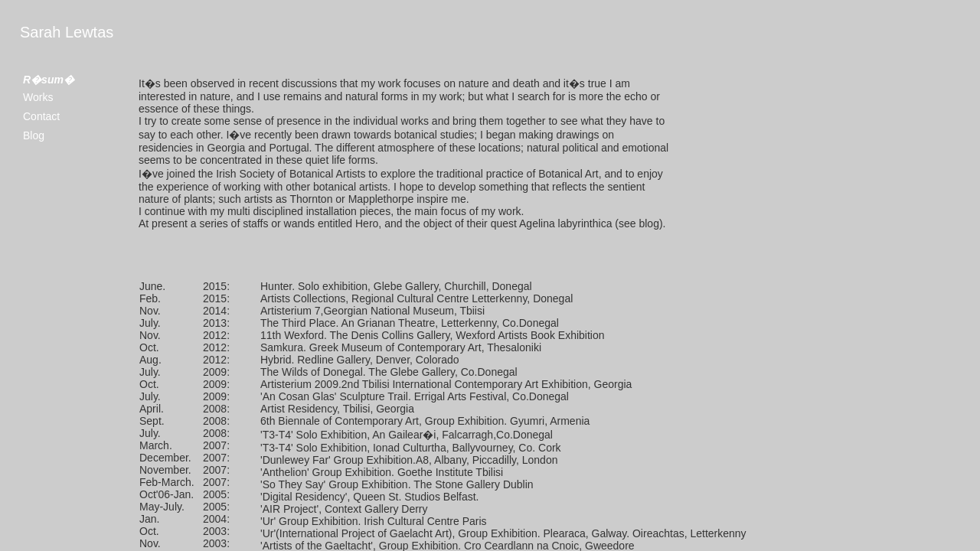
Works (38, 97)
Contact (41, 116)
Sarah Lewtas (67, 32)
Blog (34, 135)
